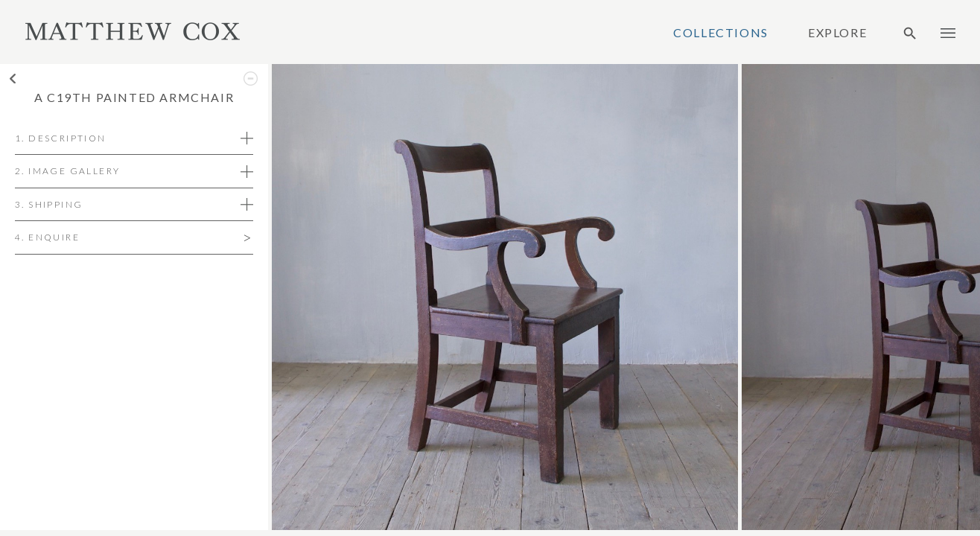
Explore (837, 33)
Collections (721, 33)
